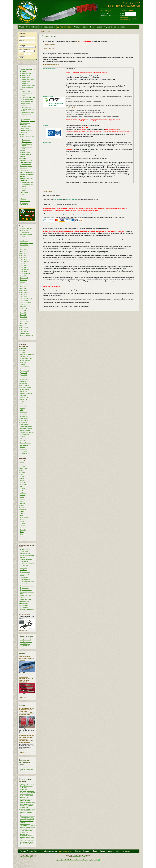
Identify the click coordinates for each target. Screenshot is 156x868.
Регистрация (124, 18)
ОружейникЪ (24, 414)
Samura (22, 520)
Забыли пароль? (125, 19)
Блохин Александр (25, 361)
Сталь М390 (23, 317)
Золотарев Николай (26, 387)
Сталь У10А (23, 323)
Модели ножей (110, 27)
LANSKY (22, 489)
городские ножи (25, 119)
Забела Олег (24, 383)
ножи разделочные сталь (28, 97)
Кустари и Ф (23, 400)
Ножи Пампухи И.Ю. (26, 640)
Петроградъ (23, 422)
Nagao (22, 505)
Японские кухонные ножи (27, 609)
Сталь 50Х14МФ (25, 261)
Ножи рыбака (24, 568)
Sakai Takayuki (24, 518)
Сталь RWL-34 (24, 292)
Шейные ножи (24, 605)
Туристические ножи (27, 178)
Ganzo (22, 478)
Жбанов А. (23, 381)
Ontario (22, 511)
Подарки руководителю (28, 79)
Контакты (121, 27)
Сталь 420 (23, 255)
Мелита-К (23, 408)
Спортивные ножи (26, 115)
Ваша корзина (107, 10)
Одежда (23, 191)
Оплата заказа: (48, 191)
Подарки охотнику (26, 75)
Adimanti (22, 466)
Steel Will (23, 526)
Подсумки (24, 187)
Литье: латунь (26, 140)
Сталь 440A (23, 257)
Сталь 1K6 (23, 249)
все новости (24, 698)
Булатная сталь (24, 231)
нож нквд (23, 558)
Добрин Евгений (25, 371)
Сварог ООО (24, 437)
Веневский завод (25, 367)
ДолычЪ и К (23, 373)
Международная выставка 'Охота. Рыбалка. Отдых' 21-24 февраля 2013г (27, 842)
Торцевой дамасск (25, 333)
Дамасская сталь (25, 233)
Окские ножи (24, 412)
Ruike (22, 515)
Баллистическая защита (28, 182)
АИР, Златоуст (24, 356)
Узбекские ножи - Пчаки (28, 113)
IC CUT (22, 462)
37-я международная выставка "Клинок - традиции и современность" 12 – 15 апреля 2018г (26, 739)
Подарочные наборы (27, 88)
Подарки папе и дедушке (28, 86)
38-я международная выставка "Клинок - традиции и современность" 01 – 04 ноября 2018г (26, 711)
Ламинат (22, 237)
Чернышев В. (24, 451)
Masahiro (22, 495)
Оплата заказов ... (49, 48)
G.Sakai (22, 476)
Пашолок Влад (24, 420)
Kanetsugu (23, 483)
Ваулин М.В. (23, 365)
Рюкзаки (23, 199)
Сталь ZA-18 (24, 309)
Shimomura (23, 524)
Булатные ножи (25, 92)
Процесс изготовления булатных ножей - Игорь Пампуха (27, 769)
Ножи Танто (23, 570)
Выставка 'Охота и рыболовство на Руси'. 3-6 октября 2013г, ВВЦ (27, 799)
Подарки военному (26, 73)
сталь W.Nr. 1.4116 (25, 307)
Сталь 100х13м (24, 245)
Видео (100, 27)
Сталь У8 (23, 325)
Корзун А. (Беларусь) (26, 393)
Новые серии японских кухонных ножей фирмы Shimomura (26, 679)
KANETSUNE (24, 485)
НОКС (22, 410)
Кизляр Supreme (25, 389)
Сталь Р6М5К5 (24, 321)
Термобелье (24, 193)
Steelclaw (23, 352)
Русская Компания (25, 430)
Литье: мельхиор (27, 142)
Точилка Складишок (26, 443)
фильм (84, 41)
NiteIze (22, 507)
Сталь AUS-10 (24, 278)
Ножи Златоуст (24, 562)
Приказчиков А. (24, 424)
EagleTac (22, 472)
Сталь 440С (23, 259)
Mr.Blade (22, 503)
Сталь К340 (23, 311)
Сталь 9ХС (23, 276)
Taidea (22, 532)
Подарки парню (25, 81)
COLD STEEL (24, 468)
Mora (21, 501)
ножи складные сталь (27, 101)
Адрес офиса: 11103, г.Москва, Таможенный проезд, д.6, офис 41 (77, 860)
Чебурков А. (23, 449)
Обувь (23, 195)
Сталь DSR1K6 (24, 284)
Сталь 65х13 (24, 266)
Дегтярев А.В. (24, 369)
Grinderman (23, 348)
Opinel (22, 513)
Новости (85, 27)
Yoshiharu (23, 536)
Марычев (23, 404)
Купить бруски (23, 630)
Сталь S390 (23, 296)
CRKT (22, 470)
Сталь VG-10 (24, 305)
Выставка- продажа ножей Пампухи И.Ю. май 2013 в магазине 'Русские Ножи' (27, 817)
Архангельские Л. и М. (26, 359)
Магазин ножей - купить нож (28, 857)
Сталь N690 (23, 290)
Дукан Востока (24, 377)
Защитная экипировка (27, 184)
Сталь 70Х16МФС (25, 270)
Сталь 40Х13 (24, 253)
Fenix (22, 474)
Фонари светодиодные (27, 174)
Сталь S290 (23, 294)
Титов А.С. (23, 439)
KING (22, 487)
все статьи (23, 753)
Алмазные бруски (26, 127)
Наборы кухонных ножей (27, 556)
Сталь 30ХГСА (24, 251)
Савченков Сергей (25, 435)
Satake (22, 522)
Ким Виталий (24, 391)
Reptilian (22, 350)
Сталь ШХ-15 (24, 329)
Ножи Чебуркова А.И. (26, 642)
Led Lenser (23, 493)
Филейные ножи (24, 601)
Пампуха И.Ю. (24, 418)
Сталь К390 (23, 315)
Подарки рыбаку (26, 77)
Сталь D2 (23, 282)
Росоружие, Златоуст (26, 428)
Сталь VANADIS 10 (25, 303)
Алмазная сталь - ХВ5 (26, 229)
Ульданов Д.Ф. (24, 445)
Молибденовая (24, 241)
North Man (23, 509)
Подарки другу (25, 83)
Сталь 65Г (23, 263)
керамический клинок (26, 235)
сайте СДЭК (71, 107)
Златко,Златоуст (25, 385)
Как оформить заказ (48, 27)
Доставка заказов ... (50, 45)
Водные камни (25, 129)
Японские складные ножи (28, 121)
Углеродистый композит (27, 335)
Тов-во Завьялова (25, 441)
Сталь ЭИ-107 (24, 331)
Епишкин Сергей (25, 379)
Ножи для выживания (26, 560)
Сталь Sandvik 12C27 (26, 298)
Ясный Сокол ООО (25, 453)
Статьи (77, 27)
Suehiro (22, 528)
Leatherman (23, 491)
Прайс (93, 27)
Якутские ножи (24, 607)
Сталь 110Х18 (24, 247)
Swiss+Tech (23, 530)
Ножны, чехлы (25, 197)
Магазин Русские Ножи (28, 27)
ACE (21, 464)
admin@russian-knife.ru (80, 857)
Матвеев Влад (24, 406)
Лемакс (22, 402)
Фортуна (22, 447)
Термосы (24, 176)
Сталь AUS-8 (24, 280)
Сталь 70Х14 (24, 268)
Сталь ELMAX (24, 286)
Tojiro (21, 534)
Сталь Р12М (23, 319)
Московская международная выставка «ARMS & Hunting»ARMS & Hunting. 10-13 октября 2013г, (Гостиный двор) (28, 792)
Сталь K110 (23, 288)
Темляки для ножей (27, 160)
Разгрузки (24, 189)
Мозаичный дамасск (26, 239)
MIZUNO (22, 499)
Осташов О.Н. (24, 416)
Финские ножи (24, 603)
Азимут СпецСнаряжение (27, 354)
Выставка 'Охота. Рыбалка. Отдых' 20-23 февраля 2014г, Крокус (28, 786)
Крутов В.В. (23, 396)
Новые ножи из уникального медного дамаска (27, 658)
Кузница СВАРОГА (25, 398)
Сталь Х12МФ (24, 327)
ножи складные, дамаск (28, 99)
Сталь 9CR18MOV (25, 274)
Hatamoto (23, 480)
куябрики (24, 117)
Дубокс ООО (24, 375)
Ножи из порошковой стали (28, 564)
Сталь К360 (23, 313)
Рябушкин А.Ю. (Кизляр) (27, 433)
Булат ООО (23, 363)
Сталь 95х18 (24, 272)
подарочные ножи (26, 107)
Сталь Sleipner (24, 300)
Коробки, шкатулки (25, 553)
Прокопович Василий (26, 426)
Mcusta (22, 497)
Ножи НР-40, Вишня (26, 566)
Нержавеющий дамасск (27, 243)
